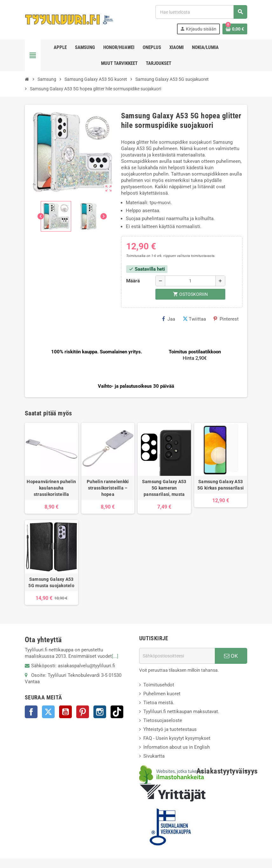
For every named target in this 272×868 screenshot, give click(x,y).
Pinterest (226, 319)
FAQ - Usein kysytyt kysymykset (177, 738)
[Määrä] (190, 281)
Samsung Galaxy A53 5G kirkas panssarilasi (221, 485)
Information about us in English (177, 747)
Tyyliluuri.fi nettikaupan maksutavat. (181, 712)
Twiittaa (194, 319)
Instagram (100, 712)
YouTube (65, 712)
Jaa (169, 319)
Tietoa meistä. (159, 703)
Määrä (133, 281)
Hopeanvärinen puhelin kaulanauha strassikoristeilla (51, 488)
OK (231, 656)
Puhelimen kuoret (162, 694)
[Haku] (201, 12)
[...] (115, 656)
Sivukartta (154, 756)
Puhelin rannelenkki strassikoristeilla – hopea (108, 488)
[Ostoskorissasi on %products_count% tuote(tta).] (235, 29)
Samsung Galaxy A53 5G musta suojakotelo (51, 582)
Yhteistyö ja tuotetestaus (170, 729)
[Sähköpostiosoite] (177, 656)
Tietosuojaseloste (163, 720)
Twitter (48, 712)
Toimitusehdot (159, 685)
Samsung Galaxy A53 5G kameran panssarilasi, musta (164, 488)
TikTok (117, 712)
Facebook (31, 712)
